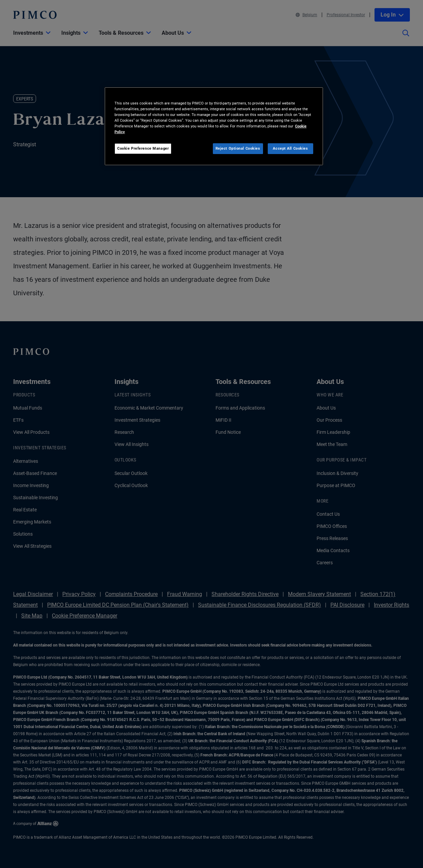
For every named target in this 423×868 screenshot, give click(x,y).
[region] (214, 126)
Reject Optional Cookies (238, 148)
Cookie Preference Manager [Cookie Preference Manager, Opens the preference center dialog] (143, 148)
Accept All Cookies (290, 148)
